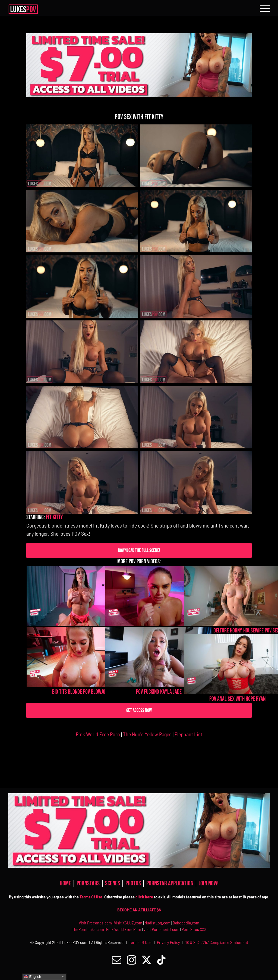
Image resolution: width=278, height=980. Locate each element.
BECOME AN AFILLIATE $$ (139, 910)
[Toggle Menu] (265, 9)
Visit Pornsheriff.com (161, 929)
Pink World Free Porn (98, 734)
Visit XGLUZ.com (129, 923)
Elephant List (188, 734)
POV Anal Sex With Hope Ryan (237, 699)
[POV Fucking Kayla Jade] (159, 657)
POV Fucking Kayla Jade (159, 692)
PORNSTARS (89, 883)
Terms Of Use (91, 897)
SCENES (113, 883)
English (32, 977)
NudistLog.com (158, 923)
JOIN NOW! (209, 883)
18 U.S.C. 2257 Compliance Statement (217, 942)
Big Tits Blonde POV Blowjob (80, 692)
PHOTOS (134, 883)
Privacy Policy (168, 942)
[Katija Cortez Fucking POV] (159, 596)
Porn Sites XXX (194, 929)
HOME (66, 883)
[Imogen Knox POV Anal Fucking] (80, 596)
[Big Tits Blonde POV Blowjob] (80, 657)
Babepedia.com (186, 923)
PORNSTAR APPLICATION (170, 883)
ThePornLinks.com (88, 929)
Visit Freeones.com (96, 923)
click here (144, 897)
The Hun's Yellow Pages (147, 734)
